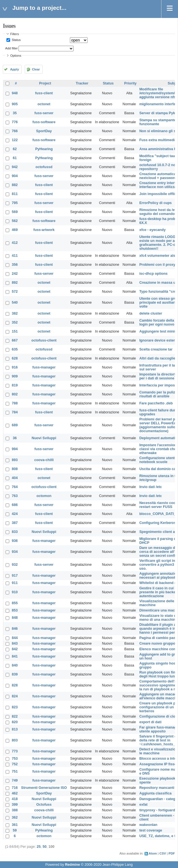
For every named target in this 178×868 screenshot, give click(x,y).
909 (15, 376)
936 (15, 541)
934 (15, 552)
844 (15, 638)
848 (15, 618)
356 (15, 265)
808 (15, 469)
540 (15, 303)
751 (15, 771)
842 (15, 649)
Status (16, 40)
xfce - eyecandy (152, 230)
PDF (172, 853)
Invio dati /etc (150, 487)
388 (15, 810)
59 (15, 830)
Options (16, 56)
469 (15, 230)
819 (15, 385)
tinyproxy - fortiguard (157, 810)
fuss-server (44, 113)
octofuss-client (44, 340)
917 (15, 576)
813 (15, 729)
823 (15, 707)
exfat (143, 805)
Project (45, 83)
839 (15, 674)
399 (15, 805)
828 (15, 685)
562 (15, 221)
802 (15, 394)
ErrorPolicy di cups (155, 203)
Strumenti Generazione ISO (44, 788)
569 (15, 212)
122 (15, 140)
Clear (36, 69)
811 (15, 194)
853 (15, 610)
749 (15, 780)
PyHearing (44, 149)
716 (15, 788)
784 (15, 412)
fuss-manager (44, 367)
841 (15, 656)
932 (15, 565)
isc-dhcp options (153, 274)
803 (15, 740)
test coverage (151, 830)
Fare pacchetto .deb (156, 403)
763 (15, 496)
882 (15, 185)
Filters (15, 34)
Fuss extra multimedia (158, 140)
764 (15, 487)
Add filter (12, 48)
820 (15, 722)
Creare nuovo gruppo (157, 643)
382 (15, 313)
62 (15, 149)
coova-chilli (44, 460)
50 (45, 847)
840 (15, 665)
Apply (14, 69)
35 (15, 113)
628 (15, 358)
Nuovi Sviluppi (44, 438)
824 (15, 696)
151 (15, 331)
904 (15, 176)
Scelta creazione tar (156, 349)
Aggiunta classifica (155, 793)
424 (15, 514)
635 (15, 349)
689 (15, 425)
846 (15, 629)
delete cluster (151, 313)
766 (15, 131)
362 (15, 817)
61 (15, 158)
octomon (44, 496)
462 (15, 793)
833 (15, 532)
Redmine (72, 865)
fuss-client (44, 93)
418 (15, 799)
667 (15, 340)
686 (15, 505)
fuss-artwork (44, 230)
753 (15, 759)
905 (15, 104)
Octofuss (44, 805)
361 (15, 825)
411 (15, 256)
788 (15, 403)
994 (15, 449)
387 (15, 523)
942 (15, 167)
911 (15, 583)
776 (15, 122)
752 (15, 764)
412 (15, 243)
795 (15, 203)
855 (15, 603)
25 (39, 847)
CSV (163, 853)
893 (15, 460)
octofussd (44, 167)
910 (15, 592)
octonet (44, 104)
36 (15, 438)
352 (15, 322)
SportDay (44, 131)
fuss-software (44, 122)
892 (15, 283)
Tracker (82, 83)
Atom (153, 853)
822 (15, 716)
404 (15, 478)
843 (15, 643)
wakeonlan (148, 825)
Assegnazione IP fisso (158, 764)
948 (15, 93)
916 (15, 367)
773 (15, 751)
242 (15, 274)
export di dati (150, 722)
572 (15, 292)
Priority (130, 83)
